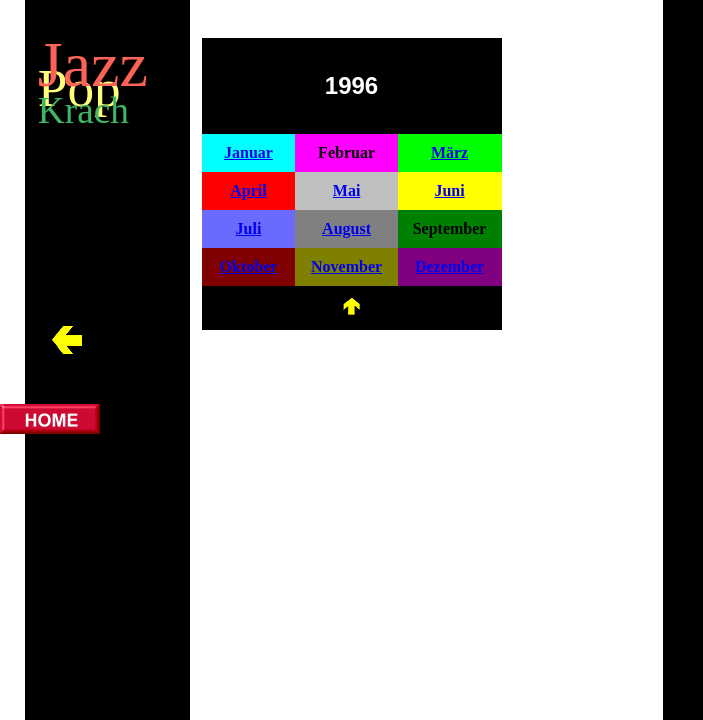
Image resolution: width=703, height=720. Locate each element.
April (248, 190)
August (346, 228)
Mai (347, 190)
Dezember (449, 266)
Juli (249, 228)
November (346, 266)
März (449, 152)
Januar (248, 152)
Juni (449, 190)
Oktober (249, 266)
